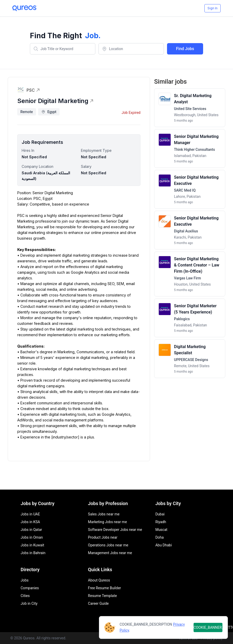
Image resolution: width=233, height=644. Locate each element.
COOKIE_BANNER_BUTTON (208, 627)
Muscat (161, 530)
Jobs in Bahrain (33, 553)
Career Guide (98, 603)
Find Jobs (185, 49)
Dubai (160, 514)
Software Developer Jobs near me (115, 530)
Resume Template (102, 596)
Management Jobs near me (110, 553)
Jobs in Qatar (31, 530)
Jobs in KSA (30, 522)
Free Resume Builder (104, 588)
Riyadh (161, 522)
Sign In (213, 8)
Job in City (29, 603)
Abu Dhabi (164, 545)
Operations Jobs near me (108, 545)
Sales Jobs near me (104, 514)
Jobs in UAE (30, 514)
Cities (25, 596)
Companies (30, 588)
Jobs (25, 580)
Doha (160, 537)
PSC (33, 90)
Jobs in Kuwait (32, 545)
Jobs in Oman (32, 537)
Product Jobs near (103, 537)
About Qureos (99, 580)
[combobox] (63, 49)
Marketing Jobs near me (107, 522)
